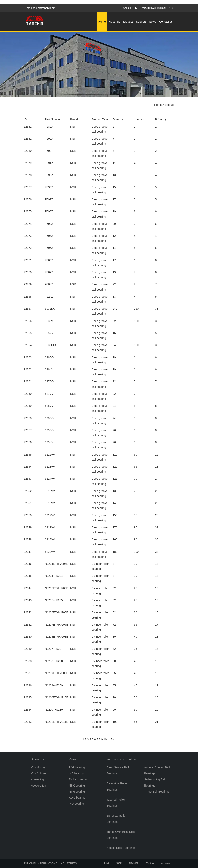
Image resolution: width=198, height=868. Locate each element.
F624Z (49, 297)
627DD (49, 381)
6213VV (50, 467)
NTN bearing (77, 792)
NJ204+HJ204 (54, 576)
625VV (49, 333)
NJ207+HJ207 (54, 649)
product (128, 22)
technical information (121, 759)
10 (105, 739)
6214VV (50, 479)
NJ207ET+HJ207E (57, 625)
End (113, 739)
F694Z (49, 163)
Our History (38, 767)
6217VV (50, 515)
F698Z (49, 211)
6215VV (50, 491)
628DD (49, 418)
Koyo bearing (77, 798)
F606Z (49, 260)
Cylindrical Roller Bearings (117, 787)
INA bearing (76, 773)
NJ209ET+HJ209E (57, 673)
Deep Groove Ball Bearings (118, 770)
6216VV (50, 503)
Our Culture (39, 773)
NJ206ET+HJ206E (57, 612)
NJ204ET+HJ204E (57, 564)
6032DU (50, 309)
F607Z (49, 272)
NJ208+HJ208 (54, 661)
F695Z (49, 175)
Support (141, 22)
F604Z (49, 236)
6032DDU (51, 345)
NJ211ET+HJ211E (57, 722)
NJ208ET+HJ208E (57, 637)
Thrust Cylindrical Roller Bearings (122, 835)
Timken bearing (79, 779)
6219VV (50, 527)
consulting (38, 779)
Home (102, 22)
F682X (49, 127)
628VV (49, 406)
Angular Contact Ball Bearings (157, 770)
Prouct (73, 759)
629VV (49, 442)
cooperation (39, 786)
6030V (49, 321)
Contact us (166, 22)
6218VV (50, 539)
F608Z (49, 284)
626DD (49, 357)
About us (115, 22)
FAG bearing (77, 767)
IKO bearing (76, 804)
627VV (49, 394)
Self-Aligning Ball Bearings (155, 782)
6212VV (50, 455)
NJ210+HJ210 (54, 710)
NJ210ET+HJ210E (57, 697)
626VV (49, 369)
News (153, 22)
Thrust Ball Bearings (157, 792)
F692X (49, 139)
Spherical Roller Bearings (117, 819)
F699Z (49, 224)
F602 (48, 151)
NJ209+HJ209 (54, 685)
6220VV (50, 552)
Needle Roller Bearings (121, 848)
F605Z (49, 248)
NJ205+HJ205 (54, 600)
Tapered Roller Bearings (116, 803)
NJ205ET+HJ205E (57, 588)
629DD (49, 430)
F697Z (49, 199)
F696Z (49, 187)
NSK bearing (77, 786)
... (109, 739)
